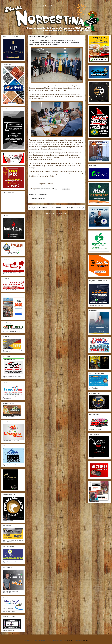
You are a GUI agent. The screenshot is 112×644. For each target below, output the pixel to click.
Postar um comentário (38, 199)
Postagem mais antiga (75, 207)
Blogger (85, 640)
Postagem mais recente (38, 207)
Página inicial (57, 207)
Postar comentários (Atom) (59, 213)
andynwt (70, 640)
